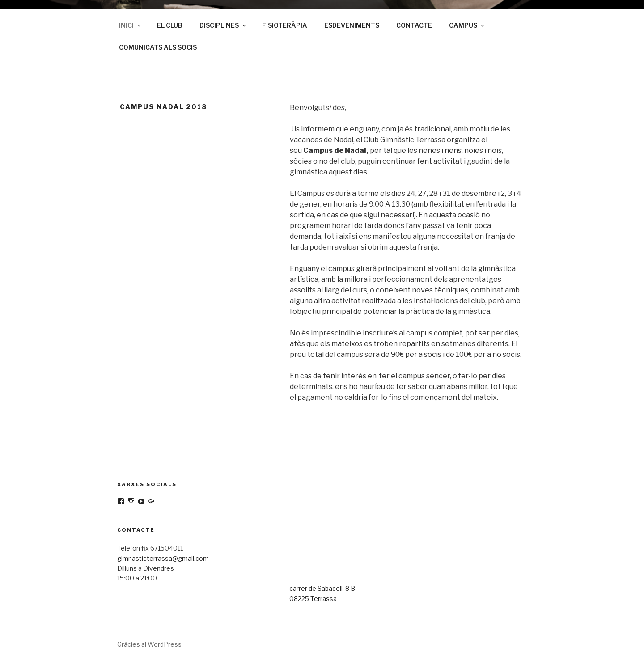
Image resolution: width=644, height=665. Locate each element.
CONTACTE (414, 25)
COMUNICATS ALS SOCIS (158, 47)
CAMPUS (467, 25)
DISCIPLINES (223, 25)
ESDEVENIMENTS (352, 25)
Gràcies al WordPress (149, 644)
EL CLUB (170, 25)
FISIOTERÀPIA (285, 25)
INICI (131, 25)
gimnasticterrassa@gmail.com (163, 558)
